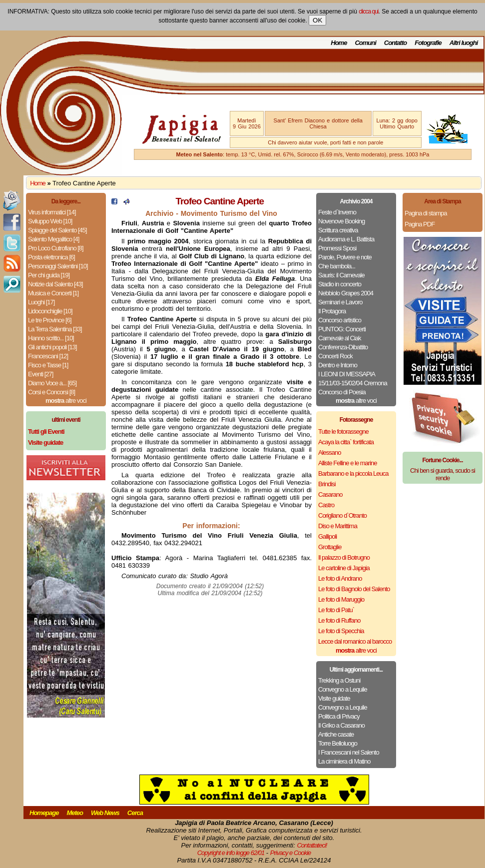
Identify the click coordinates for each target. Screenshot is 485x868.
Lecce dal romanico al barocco (355, 641)
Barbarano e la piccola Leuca (353, 473)
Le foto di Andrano (340, 578)
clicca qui (368, 11)
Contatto (395, 43)
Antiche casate (336, 734)
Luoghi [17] (41, 302)
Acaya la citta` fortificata (346, 442)
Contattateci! (312, 845)
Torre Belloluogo (338, 743)
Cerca (135, 813)
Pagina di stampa (426, 213)
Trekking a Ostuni (339, 680)
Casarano (330, 494)
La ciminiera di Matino (344, 761)
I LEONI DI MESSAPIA (347, 374)
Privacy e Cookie (291, 853)
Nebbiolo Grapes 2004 (346, 293)
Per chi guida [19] (49, 275)
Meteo (75, 813)
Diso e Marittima (338, 526)
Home (339, 43)
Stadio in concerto (340, 284)
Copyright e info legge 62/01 (231, 853)
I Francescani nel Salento (349, 752)
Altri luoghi (464, 43)
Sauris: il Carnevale (341, 275)
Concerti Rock (335, 356)
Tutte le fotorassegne (343, 432)
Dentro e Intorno (338, 365)
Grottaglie (330, 547)
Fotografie (428, 43)
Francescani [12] (48, 356)
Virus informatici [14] (52, 212)
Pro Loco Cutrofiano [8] (56, 248)
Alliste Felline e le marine (348, 463)
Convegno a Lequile (343, 689)
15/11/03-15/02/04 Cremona (353, 383)
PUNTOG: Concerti (342, 329)
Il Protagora (332, 311)
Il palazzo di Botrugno (344, 557)
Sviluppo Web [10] (50, 221)
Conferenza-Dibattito (343, 347)
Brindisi (327, 484)
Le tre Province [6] (50, 320)
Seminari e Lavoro (340, 302)
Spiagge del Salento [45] (57, 230)
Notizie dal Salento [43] (55, 284)
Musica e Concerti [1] (53, 293)
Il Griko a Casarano (341, 725)
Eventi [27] (40, 374)
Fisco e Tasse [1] (48, 365)
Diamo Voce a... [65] (52, 383)
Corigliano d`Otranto (342, 515)
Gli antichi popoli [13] (52, 347)
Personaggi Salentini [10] (58, 266)
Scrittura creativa (338, 230)
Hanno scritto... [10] (51, 338)
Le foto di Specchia (341, 631)
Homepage (44, 813)
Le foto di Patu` (336, 610)
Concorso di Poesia (342, 392)
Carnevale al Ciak (340, 338)
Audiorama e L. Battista (346, 239)
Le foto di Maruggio (341, 599)
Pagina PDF (420, 224)
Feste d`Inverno (337, 212)
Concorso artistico (340, 320)
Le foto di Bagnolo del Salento (354, 589)
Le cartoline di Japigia (344, 568)
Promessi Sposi (337, 248)
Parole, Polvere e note (345, 257)
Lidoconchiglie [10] (50, 311)
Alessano (329, 452)
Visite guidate (334, 698)
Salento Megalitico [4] (53, 239)
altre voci (66, 401)
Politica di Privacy (339, 716)
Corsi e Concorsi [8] (51, 392)
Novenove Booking (341, 221)
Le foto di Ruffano (339, 620)
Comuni (365, 43)
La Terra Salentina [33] (55, 329)
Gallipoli (327, 536)
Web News (105, 813)
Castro (326, 505)
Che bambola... (337, 266)
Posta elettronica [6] (51, 257)
